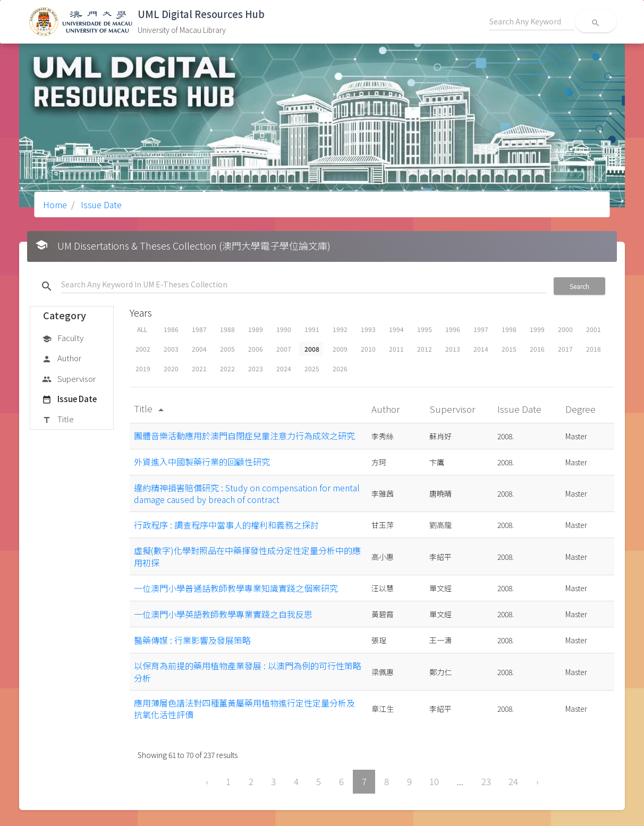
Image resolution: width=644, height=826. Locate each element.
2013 (453, 349)
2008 (312, 349)
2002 (143, 349)
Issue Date (100, 205)
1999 (537, 329)
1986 (171, 329)
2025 (312, 368)
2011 (396, 349)
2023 (256, 368)
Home (55, 205)
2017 (565, 349)
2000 (565, 329)
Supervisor (69, 379)
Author (62, 359)
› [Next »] (537, 781)
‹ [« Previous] (207, 781)
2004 (199, 349)
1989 (256, 329)
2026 (340, 368)
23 (486, 781)
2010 (368, 349)
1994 (396, 329)
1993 (368, 329)
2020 (171, 368)
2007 (284, 349)
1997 (481, 329)
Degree (582, 409)
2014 (481, 349)
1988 (227, 329)
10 (434, 781)
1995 (425, 329)
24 (513, 781)
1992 (340, 329)
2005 (227, 349)
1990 (284, 329)
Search (579, 286)
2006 (256, 349)
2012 (425, 349)
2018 (594, 349)
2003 (171, 349)
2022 (227, 368)
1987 (199, 329)
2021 (199, 368)
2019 (143, 368)
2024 (284, 368)
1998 (509, 329)
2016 (537, 349)
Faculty (63, 338)
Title (58, 420)
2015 (509, 349)
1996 (453, 329)
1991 (312, 329)
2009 (340, 349)
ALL (142, 329)
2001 (594, 329)
